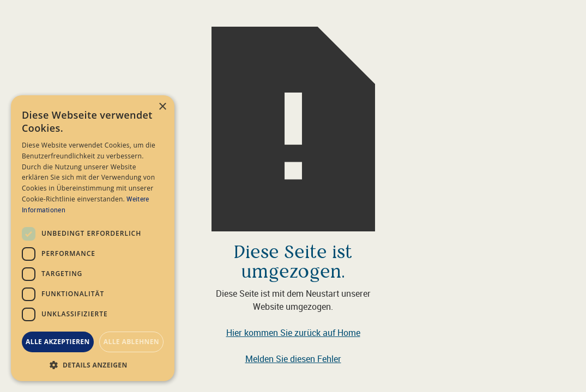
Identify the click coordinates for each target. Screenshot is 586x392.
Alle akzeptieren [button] (58, 342)
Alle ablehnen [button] (131, 342)
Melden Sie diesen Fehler (293, 359)
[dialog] (93, 238)
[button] (93, 365)
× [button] (162, 107)
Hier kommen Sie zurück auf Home (293, 333)
